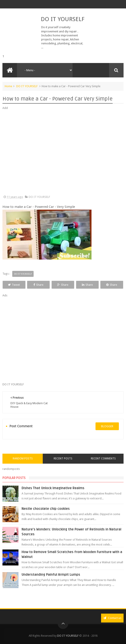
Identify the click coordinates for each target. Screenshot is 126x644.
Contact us (112, 618)
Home (8, 86)
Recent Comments (103, 459)
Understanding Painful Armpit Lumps (51, 575)
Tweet (14, 285)
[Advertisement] (63, 153)
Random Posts (23, 459)
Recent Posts (63, 459)
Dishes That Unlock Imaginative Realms (53, 488)
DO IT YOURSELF (63, 19)
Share (38, 285)
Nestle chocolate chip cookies (46, 509)
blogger (107, 426)
